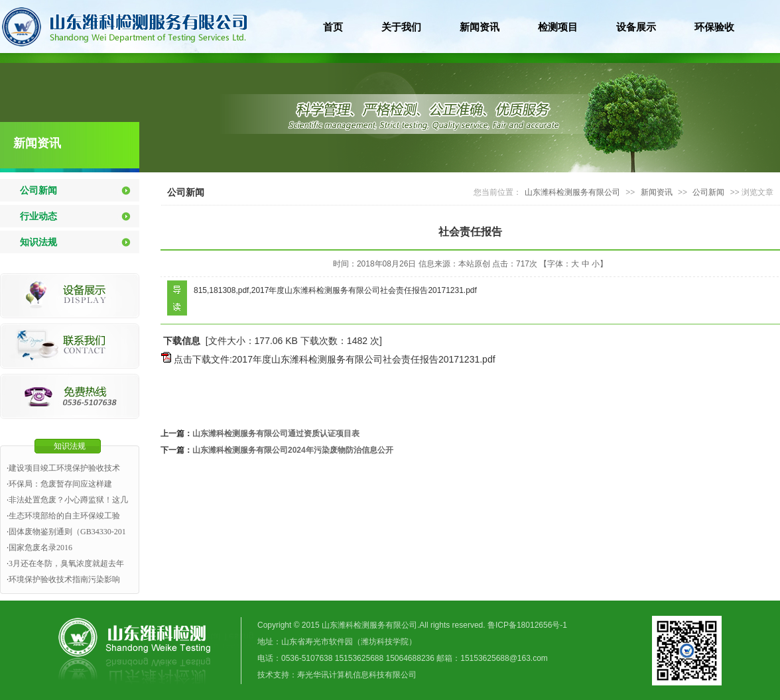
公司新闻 (38, 190)
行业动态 (38, 216)
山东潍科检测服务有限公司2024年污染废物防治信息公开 (293, 450)
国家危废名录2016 (40, 548)
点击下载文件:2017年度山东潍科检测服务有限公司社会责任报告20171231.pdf (335, 359)
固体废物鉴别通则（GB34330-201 (67, 532)
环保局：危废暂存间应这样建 (60, 484)
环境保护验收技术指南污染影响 (64, 579)
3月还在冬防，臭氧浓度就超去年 (66, 563)
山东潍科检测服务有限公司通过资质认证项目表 (276, 434)
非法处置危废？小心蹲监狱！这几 (68, 500)
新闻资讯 (37, 143)
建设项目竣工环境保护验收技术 (64, 468)
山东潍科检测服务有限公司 (572, 192)
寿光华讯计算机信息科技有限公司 (357, 675)
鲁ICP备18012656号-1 (527, 625)
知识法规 (38, 242)
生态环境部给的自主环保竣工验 (64, 516)
